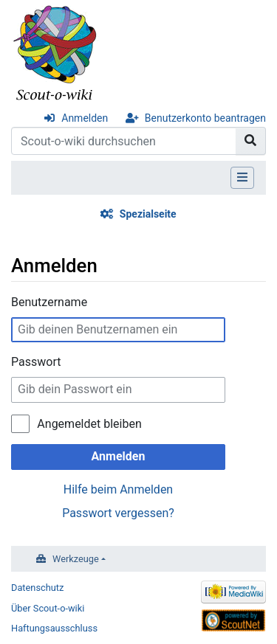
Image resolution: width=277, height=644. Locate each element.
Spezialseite (148, 214)
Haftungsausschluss (54, 628)
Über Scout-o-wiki (48, 608)
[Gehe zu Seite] (251, 141)
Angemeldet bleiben (89, 424)
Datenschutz (37, 588)
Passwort (36, 362)
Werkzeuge (76, 559)
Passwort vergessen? (118, 513)
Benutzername (49, 302)
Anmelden (85, 118)
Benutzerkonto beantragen (205, 118)
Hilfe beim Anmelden (118, 489)
